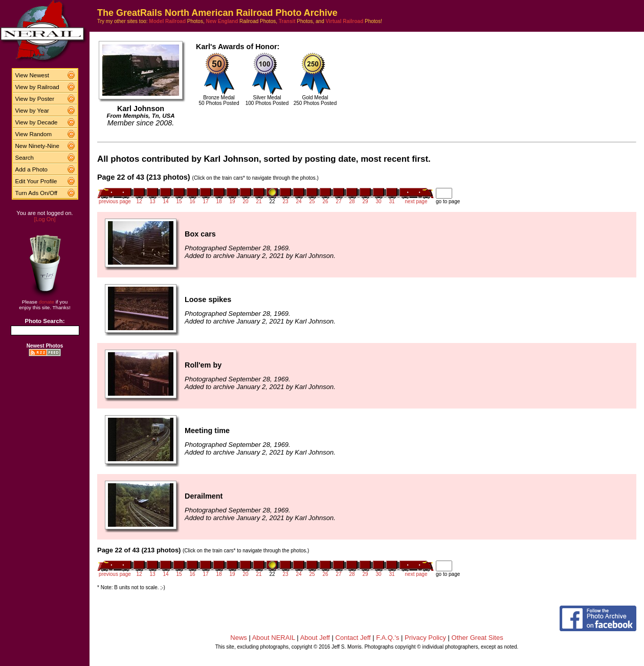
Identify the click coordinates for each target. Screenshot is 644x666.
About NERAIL (274, 638)
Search (25, 158)
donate (47, 302)
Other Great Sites (478, 638)
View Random (34, 134)
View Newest (32, 75)
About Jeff (315, 638)
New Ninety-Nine (37, 146)
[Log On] (45, 219)
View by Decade (37, 122)
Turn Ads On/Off (37, 193)
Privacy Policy (425, 638)
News (239, 638)
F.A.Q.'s (387, 638)
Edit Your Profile (36, 181)
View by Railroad (37, 87)
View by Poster (35, 99)
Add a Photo (31, 169)
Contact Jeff (353, 638)
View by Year (32, 111)
